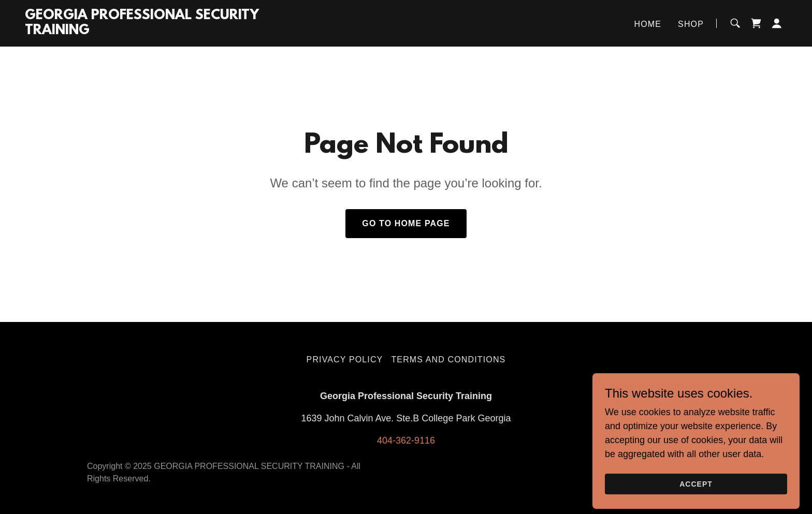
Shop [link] (691, 24)
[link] (158, 31)
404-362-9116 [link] (406, 440)
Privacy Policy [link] (345, 359)
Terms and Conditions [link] (448, 359)
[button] (777, 23)
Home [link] (648, 24)
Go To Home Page (406, 223)
